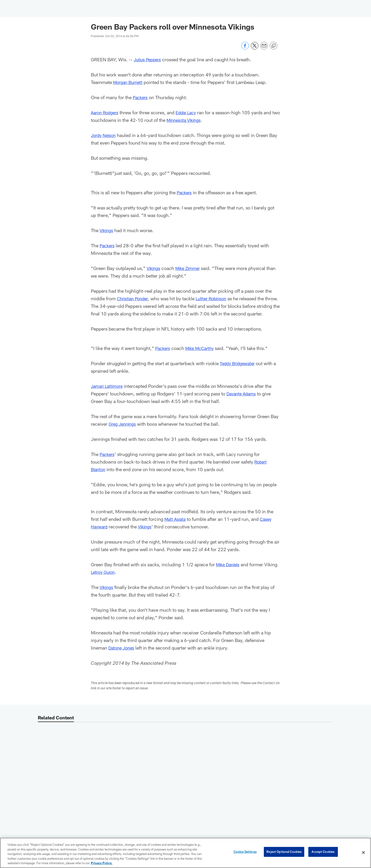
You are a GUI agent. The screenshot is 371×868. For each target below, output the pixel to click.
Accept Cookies (323, 852)
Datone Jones (123, 655)
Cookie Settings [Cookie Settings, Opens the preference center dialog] (245, 852)
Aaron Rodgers (106, 112)
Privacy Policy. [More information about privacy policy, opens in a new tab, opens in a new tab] (102, 863)
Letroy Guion (104, 580)
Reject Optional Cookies (284, 852)
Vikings (107, 230)
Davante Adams (242, 401)
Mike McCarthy (203, 356)
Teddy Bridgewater (239, 371)
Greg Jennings (124, 431)
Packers (141, 97)
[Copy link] (274, 46)
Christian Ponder (134, 298)
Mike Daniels (229, 572)
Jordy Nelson (105, 135)
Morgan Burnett (129, 82)
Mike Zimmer (191, 268)
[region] (185, 853)
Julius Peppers (149, 59)
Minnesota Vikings (194, 120)
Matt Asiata (176, 527)
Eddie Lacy (189, 112)
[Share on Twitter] (255, 48)
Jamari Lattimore (108, 394)
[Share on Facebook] (245, 48)
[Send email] (264, 48)
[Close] (363, 853)
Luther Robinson (215, 298)
